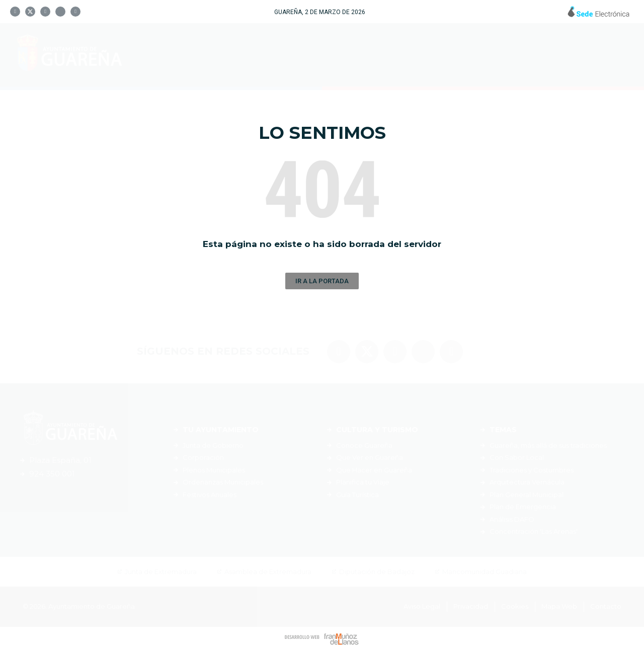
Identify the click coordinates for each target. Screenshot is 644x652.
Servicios (495, 55)
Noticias (567, 55)
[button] (322, 281)
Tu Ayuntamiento (262, 55)
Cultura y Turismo (391, 55)
